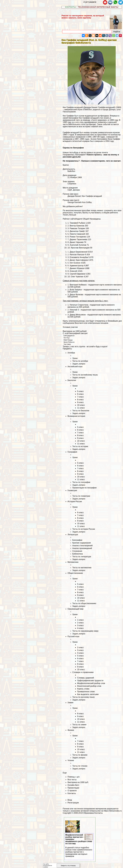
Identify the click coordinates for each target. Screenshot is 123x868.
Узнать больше (69, 215)
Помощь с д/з (74, 777)
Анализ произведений (82, 548)
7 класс (80, 397)
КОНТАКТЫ (71, 7)
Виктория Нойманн (78, 285)
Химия (70, 703)
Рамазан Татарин (77, 228)
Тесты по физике (80, 755)
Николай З (74, 310)
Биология (72, 380)
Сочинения (77, 551)
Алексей (73, 271)
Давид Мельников (78, 315)
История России (75, 501)
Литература (73, 535)
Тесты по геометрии (81, 496)
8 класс (80, 400)
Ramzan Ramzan (77, 255)
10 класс (81, 405)
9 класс (80, 402)
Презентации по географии (84, 488)
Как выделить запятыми (88, 694)
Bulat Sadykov (76, 290)
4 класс (80, 628)
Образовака (88, 813)
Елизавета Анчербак (79, 257)
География (72, 452)
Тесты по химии (79, 725)
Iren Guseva (75, 263)
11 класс (81, 408)
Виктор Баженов (77, 226)
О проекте (72, 791)
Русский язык (73, 636)
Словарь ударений (85, 678)
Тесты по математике (82, 568)
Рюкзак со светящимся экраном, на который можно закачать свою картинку (83, 17)
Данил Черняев (77, 242)
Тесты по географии (81, 482)
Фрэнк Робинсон (69, 342)
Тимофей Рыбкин (77, 223)
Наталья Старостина (79, 305)
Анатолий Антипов (78, 245)
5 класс (80, 391)
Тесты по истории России (84, 529)
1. (69, 305)
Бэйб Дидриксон (69, 336)
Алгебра (71, 353)
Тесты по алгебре (80, 361)
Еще (65, 773)
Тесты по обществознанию (84, 603)
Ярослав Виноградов (80, 248)
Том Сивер (67, 344)
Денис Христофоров (79, 260)
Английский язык (75, 367)
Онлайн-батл (73, 785)
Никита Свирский (77, 234)
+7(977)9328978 (90, 2)
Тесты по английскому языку (85, 375)
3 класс (80, 625)
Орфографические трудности (90, 681)
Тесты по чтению (80, 766)
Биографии (77, 540)
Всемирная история (76, 416)
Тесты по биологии (81, 411)
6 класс (80, 394)
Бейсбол (71, 171)
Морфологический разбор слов (91, 683)
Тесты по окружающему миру (85, 631)
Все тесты (72, 780)
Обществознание (75, 573)
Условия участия (70, 327)
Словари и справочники (83, 672)
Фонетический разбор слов (89, 686)
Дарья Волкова (76, 295)
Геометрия (72, 490)
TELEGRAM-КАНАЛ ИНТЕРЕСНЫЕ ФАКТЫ (98, 7)
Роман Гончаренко (78, 237)
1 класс (80, 620)
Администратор (77, 266)
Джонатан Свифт (77, 231)
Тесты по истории (80, 446)
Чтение (71, 760)
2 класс (80, 623)
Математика (73, 562)
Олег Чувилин (77, 277)
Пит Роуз (67, 338)
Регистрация (73, 803)
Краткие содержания (81, 543)
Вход (70, 800)
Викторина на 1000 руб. (78, 782)
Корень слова (83, 689)
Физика (71, 730)
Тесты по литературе (82, 557)
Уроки (75, 358)
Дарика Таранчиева (78, 239)
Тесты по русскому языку (83, 697)
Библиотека (78, 554)
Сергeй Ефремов (77, 274)
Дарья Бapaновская (78, 252)
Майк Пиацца (68, 340)
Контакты (72, 793)
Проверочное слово (86, 692)
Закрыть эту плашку (68, 866)
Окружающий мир (75, 609)
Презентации (73, 788)
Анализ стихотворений (82, 546)
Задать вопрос (79, 364)
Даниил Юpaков (77, 268)
